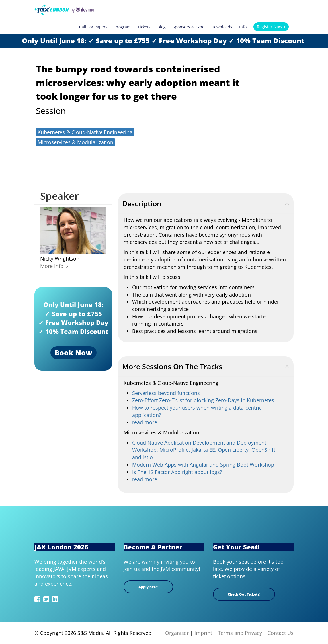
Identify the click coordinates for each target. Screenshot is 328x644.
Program (123, 27)
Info (243, 27)
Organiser (177, 633)
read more (145, 422)
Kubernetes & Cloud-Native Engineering (85, 132)
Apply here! (148, 587)
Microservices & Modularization (75, 142)
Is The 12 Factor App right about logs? (177, 472)
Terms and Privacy (240, 633)
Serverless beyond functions (166, 393)
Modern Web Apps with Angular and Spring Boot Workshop (203, 465)
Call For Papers (93, 27)
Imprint (203, 633)
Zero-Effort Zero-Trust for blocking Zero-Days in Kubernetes (203, 400)
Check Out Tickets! (244, 594)
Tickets (144, 27)
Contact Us (281, 633)
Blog (162, 27)
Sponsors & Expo (188, 27)
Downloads (222, 27)
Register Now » (271, 27)
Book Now (73, 353)
